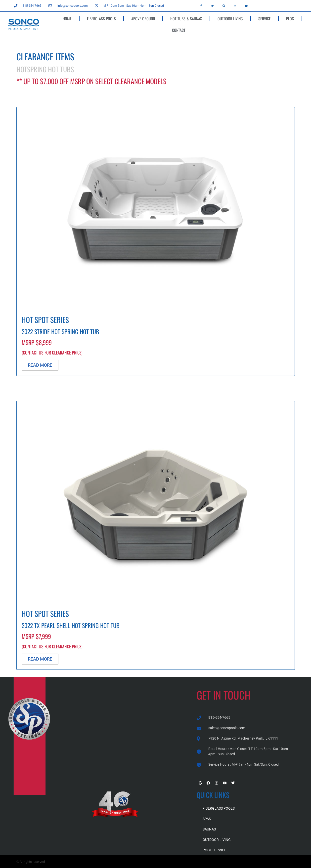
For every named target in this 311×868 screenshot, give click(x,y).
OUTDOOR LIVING (230, 19)
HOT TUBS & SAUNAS (186, 19)
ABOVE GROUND (143, 19)
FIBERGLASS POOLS (101, 19)
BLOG (290, 19)
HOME (67, 19)
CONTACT (179, 30)
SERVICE (265, 19)
